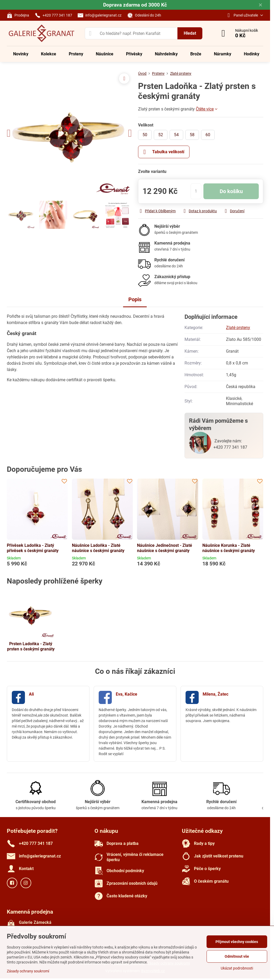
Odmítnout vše (237, 956)
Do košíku (231, 191)
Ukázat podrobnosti (237, 968)
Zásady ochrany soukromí (28, 971)
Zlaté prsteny (238, 328)
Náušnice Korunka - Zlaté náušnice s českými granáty (229, 548)
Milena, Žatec (215, 694)
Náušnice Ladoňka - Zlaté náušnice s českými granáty (98, 548)
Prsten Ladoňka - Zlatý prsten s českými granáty (31, 646)
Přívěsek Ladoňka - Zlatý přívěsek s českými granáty (33, 548)
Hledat (190, 33)
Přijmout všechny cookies (237, 942)
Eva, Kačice (127, 694)
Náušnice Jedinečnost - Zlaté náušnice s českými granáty (165, 548)
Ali (31, 694)
